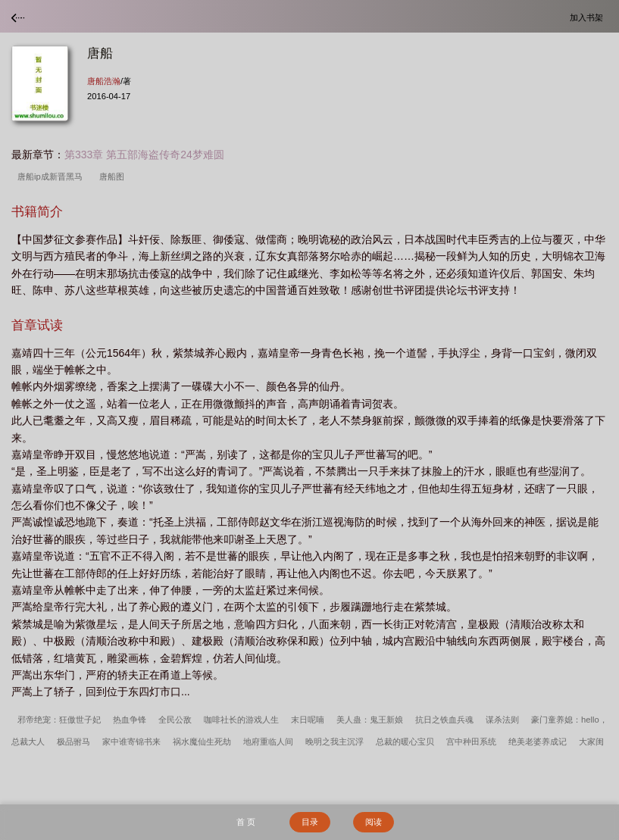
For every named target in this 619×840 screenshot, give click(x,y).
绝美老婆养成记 (538, 742)
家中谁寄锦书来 (131, 742)
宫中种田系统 (471, 742)
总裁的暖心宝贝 (405, 742)
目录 (310, 822)
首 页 (246, 822)
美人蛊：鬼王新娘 (370, 720)
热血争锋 (130, 720)
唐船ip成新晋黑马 (52, 176)
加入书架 (589, 17)
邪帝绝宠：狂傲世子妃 (59, 720)
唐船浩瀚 (104, 81)
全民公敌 (175, 720)
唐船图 (114, 176)
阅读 (374, 822)
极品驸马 (73, 742)
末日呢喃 (308, 720)
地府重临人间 (268, 742)
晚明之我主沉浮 (335, 742)
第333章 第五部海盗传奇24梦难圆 (144, 155)
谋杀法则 (502, 720)
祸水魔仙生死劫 (202, 742)
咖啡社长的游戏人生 (241, 720)
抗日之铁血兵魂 (444, 720)
